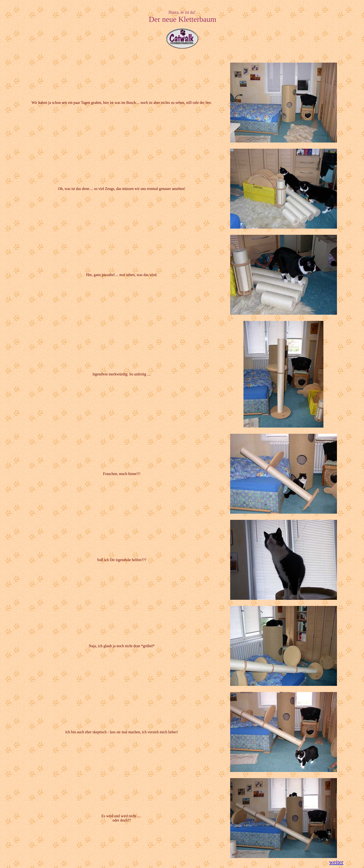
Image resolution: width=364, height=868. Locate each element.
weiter (336, 862)
